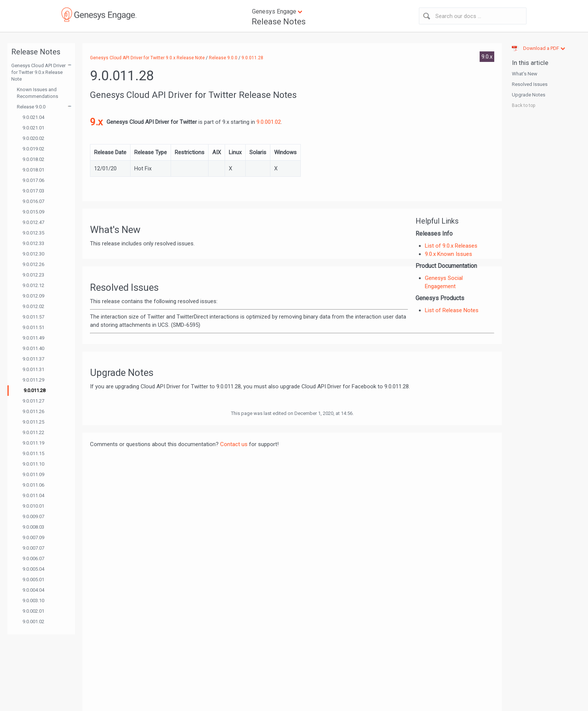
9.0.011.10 (33, 464)
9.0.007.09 (33, 537)
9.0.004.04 (33, 590)
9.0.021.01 (33, 128)
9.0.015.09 (33, 212)
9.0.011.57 (33, 317)
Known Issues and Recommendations (37, 93)
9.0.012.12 (33, 285)
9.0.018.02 (33, 159)
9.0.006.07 (33, 558)
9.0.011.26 (33, 411)
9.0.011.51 (33, 327)
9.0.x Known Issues (448, 254)
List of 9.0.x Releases (451, 246)
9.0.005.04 (33, 569)
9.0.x (487, 57)
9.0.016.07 (33, 201)
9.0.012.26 (33, 264)
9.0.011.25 (33, 422)
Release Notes (279, 22)
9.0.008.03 (33, 527)
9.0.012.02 (33, 306)
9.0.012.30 (33, 254)
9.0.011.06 (33, 485)
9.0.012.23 (33, 275)
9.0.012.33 (33, 243)
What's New (525, 74)
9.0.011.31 (33, 369)
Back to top (523, 105)
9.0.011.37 (33, 359)
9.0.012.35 (33, 233)
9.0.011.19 (33, 443)
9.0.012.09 (33, 296)
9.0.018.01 (33, 170)
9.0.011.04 (33, 495)
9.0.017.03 (33, 191)
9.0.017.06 (33, 180)
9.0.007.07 (33, 548)
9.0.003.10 (33, 601)
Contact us (234, 444)
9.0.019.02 (33, 149)
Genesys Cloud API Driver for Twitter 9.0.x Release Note (38, 72)
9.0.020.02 (33, 138)
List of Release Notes (452, 310)
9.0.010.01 (33, 506)
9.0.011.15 (33, 453)
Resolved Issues (530, 84)
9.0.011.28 (34, 390)
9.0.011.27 (33, 401)
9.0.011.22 (33, 432)
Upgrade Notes (529, 95)
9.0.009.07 (33, 516)
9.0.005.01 (33, 579)
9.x (96, 122)
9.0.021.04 (33, 117)
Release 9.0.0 (31, 107)
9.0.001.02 (33, 622)
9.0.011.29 (33, 380)
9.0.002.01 (33, 611)
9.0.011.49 (33, 338)
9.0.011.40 (33, 348)
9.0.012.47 (33, 222)
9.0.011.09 (33, 474)
